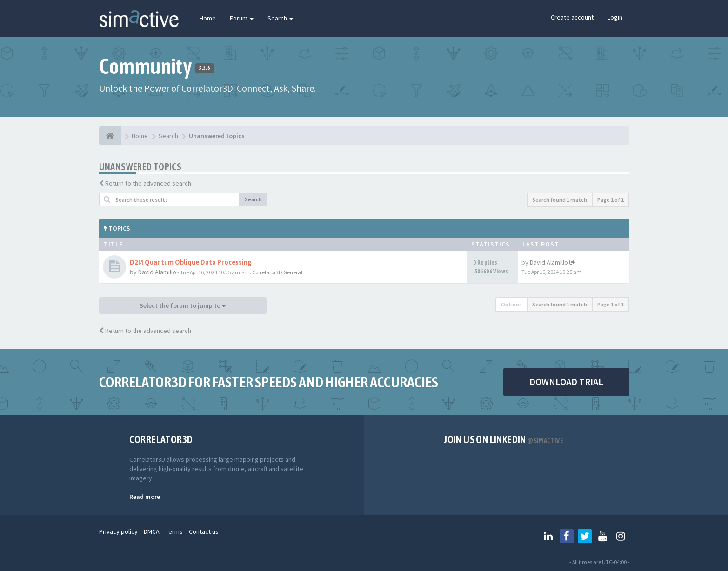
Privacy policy (118, 531)
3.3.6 (204, 68)
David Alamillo (157, 272)
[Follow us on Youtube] (603, 536)
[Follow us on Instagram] (621, 536)
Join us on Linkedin (504, 439)
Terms (174, 531)
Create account (572, 17)
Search (280, 18)
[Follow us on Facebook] (567, 536)
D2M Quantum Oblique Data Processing (191, 262)
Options (511, 304)
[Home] (110, 136)
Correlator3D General (277, 272)
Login (615, 17)
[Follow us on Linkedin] (548, 536)
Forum (242, 18)
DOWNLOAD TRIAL (566, 382)
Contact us (204, 531)
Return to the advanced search (148, 183)
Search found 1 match (560, 200)
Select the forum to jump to (183, 305)
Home (208, 18)
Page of (611, 200)
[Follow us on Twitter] (585, 536)
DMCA (152, 531)
